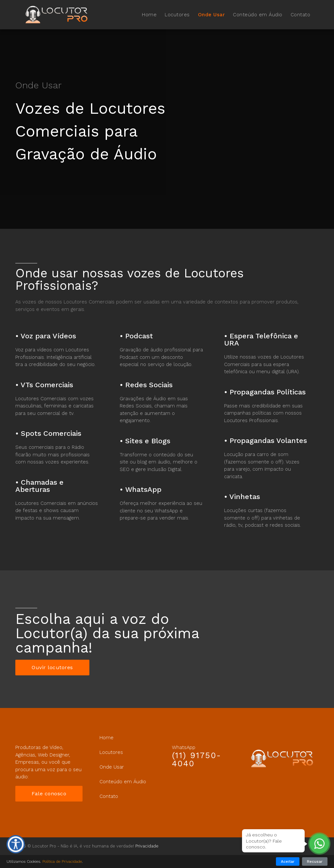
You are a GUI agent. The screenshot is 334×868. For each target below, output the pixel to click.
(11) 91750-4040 (197, 759)
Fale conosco (49, 794)
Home (149, 15)
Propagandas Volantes (268, 441)
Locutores (177, 15)
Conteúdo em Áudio (258, 15)
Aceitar (288, 861)
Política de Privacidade (62, 861)
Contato (301, 15)
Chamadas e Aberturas (39, 486)
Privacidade (147, 846)
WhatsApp (143, 489)
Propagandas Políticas (268, 392)
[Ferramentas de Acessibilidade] (16, 844)
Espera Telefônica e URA (261, 339)
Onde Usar (212, 15)
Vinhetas (245, 497)
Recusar (315, 861)
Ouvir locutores (52, 667)
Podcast (139, 336)
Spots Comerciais (51, 433)
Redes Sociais (149, 385)
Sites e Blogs (148, 441)
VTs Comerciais (47, 385)
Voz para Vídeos (48, 336)
